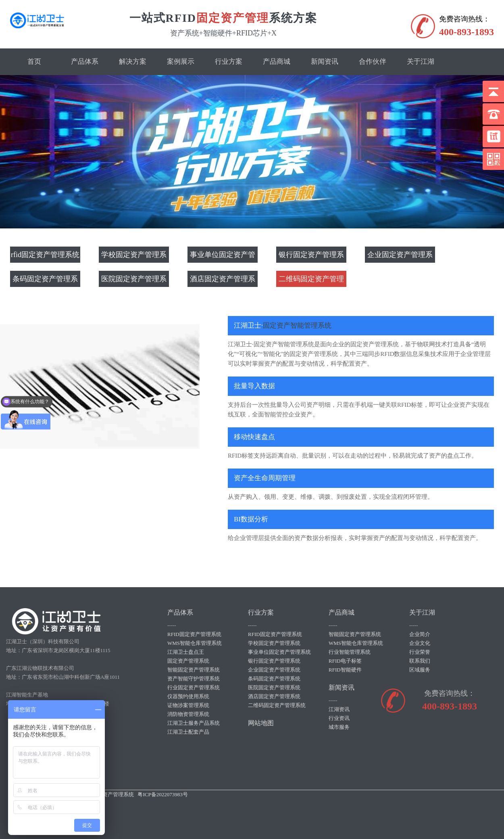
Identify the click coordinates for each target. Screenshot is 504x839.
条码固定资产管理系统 (45, 281)
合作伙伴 (373, 62)
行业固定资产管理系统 (194, 687)
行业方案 (229, 62)
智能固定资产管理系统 (194, 670)
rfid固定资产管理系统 (45, 255)
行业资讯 (339, 718)
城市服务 (339, 727)
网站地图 (261, 723)
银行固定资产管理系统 (311, 257)
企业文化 (420, 643)
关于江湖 (421, 62)
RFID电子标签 (345, 661)
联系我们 (420, 661)
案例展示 (181, 62)
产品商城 (277, 62)
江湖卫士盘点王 (186, 652)
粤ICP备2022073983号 (162, 794)
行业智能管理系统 (350, 652)
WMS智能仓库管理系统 (195, 643)
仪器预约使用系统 (188, 696)
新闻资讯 (325, 62)
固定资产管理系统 (188, 661)
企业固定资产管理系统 (400, 257)
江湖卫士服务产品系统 (194, 723)
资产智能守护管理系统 (194, 679)
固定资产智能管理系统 (297, 325)
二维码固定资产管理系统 (311, 281)
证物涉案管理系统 (188, 705)
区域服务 (420, 670)
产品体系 (85, 62)
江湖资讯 (339, 709)
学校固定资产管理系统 (134, 257)
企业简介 (420, 634)
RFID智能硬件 (345, 670)
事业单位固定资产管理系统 (223, 257)
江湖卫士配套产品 (188, 732)
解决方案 (133, 62)
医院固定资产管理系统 (134, 281)
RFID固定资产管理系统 (194, 634)
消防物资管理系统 (188, 714)
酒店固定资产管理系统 (223, 281)
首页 (34, 62)
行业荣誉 (420, 652)
